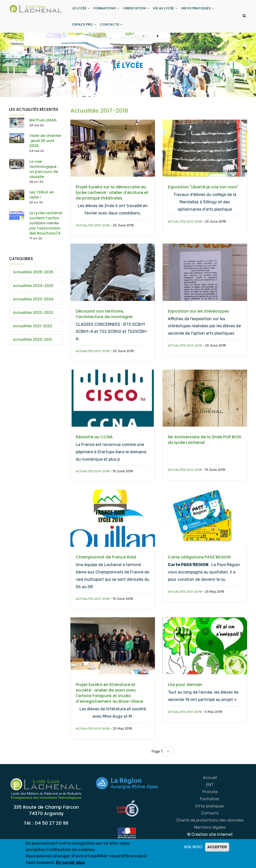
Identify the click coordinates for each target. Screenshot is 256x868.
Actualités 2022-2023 (33, 318)
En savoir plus (70, 863)
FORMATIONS (108, 10)
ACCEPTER (217, 847)
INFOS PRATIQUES (203, 10)
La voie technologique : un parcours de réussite (44, 175)
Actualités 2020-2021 (33, 345)
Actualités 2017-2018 (93, 231)
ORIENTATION (139, 10)
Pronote (210, 798)
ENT (210, 791)
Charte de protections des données (210, 826)
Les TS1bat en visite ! (42, 201)
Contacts (210, 819)
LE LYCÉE (82, 10)
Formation (210, 805)
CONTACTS (113, 29)
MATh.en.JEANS (43, 126)
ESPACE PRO (85, 29)
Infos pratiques (210, 812)
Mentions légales (210, 833)
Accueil (210, 783)
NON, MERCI (193, 847)
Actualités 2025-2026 (33, 278)
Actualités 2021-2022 (33, 332)
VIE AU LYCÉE (169, 10)
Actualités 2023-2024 (33, 305)
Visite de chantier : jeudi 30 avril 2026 (45, 147)
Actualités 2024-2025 (33, 292)
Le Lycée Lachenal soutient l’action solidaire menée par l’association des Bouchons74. (46, 229)
